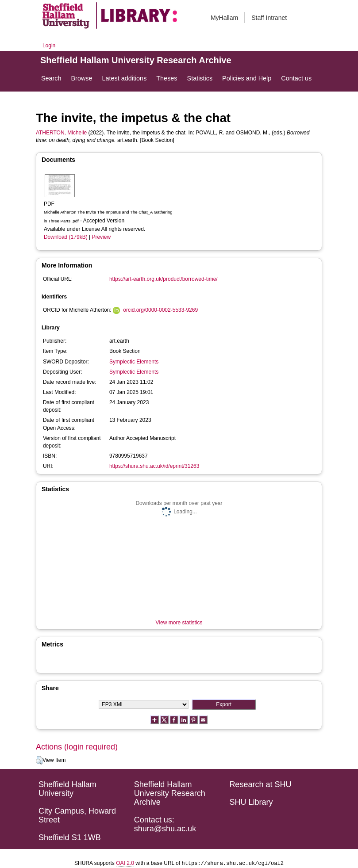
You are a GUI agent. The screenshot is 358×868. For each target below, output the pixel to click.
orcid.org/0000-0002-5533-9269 (160, 310)
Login (49, 46)
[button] (39, 761)
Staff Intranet (269, 18)
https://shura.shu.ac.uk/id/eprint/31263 (154, 466)
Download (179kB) (66, 237)
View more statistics (179, 623)
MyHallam (224, 18)
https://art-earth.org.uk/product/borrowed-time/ (164, 279)
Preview (101, 237)
